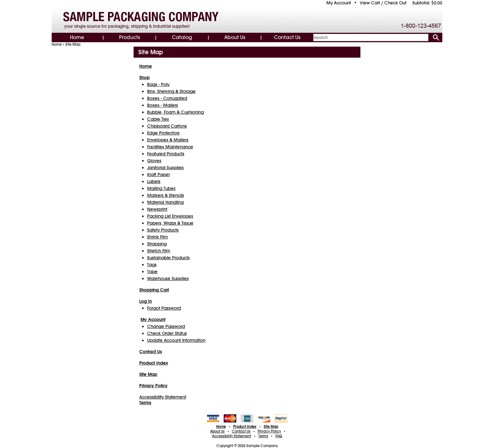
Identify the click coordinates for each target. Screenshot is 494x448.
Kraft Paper (158, 175)
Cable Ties (158, 119)
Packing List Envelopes (170, 216)
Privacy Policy (269, 431)
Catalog (182, 37)
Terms (263, 436)
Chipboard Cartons (167, 126)
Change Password (166, 326)
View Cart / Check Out (383, 3)
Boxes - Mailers (163, 105)
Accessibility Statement (163, 397)
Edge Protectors (163, 133)
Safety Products (163, 230)
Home (77, 37)
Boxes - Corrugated (167, 98)
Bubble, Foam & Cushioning (175, 112)
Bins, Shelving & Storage (171, 91)
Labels (154, 181)
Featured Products (166, 154)
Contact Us (287, 37)
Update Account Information (176, 340)
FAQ (279, 436)
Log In (146, 301)
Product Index (245, 427)
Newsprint (157, 209)
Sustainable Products (168, 258)
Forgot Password (164, 308)
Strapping (157, 244)
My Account (339, 3)
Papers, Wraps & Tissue (170, 223)
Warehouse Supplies (168, 279)
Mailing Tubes (161, 188)
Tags (152, 265)
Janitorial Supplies (165, 168)
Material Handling (165, 202)
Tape (152, 272)
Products (130, 37)
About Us (235, 37)
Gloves (154, 161)
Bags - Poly (158, 84)
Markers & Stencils (166, 195)
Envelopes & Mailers (168, 140)
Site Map (73, 44)
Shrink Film (158, 237)
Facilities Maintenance (170, 147)
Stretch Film (159, 251)
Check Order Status (167, 333)
